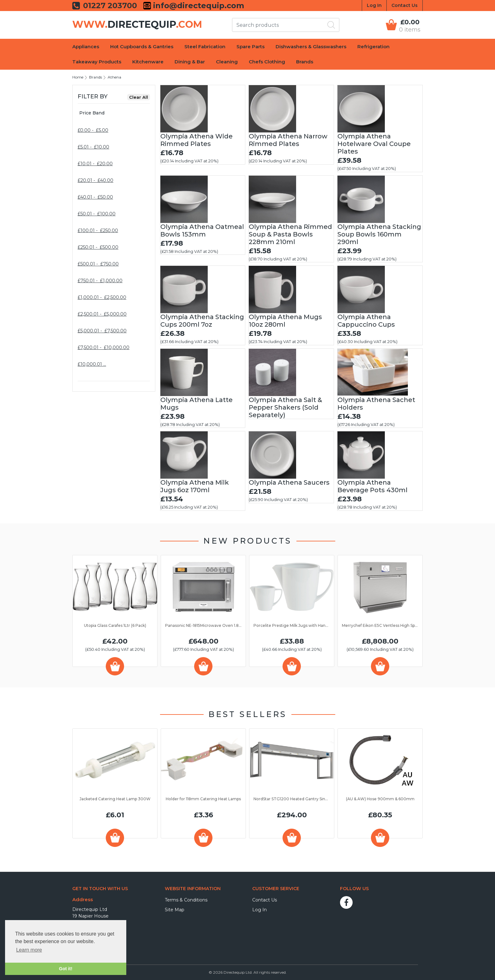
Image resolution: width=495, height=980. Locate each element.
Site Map (175, 910)
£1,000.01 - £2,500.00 (102, 297)
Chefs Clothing (267, 62)
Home (78, 77)
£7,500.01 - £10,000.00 (104, 347)
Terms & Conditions (186, 900)
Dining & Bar (190, 62)
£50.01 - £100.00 (97, 214)
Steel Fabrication (205, 47)
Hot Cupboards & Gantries (142, 47)
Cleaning (227, 62)
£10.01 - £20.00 (95, 164)
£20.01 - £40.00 (95, 180)
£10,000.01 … (92, 364)
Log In (374, 5)
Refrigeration (373, 47)
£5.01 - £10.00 (93, 147)
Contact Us (405, 5)
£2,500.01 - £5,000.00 (102, 314)
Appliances (86, 47)
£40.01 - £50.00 (95, 197)
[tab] (114, 113)
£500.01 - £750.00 (98, 264)
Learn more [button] (29, 950)
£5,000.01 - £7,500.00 (102, 331)
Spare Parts (250, 47)
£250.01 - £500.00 (98, 247)
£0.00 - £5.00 (93, 130)
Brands (305, 62)
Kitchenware (148, 62)
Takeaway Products (97, 62)
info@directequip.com (197, 6)
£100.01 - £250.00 (98, 230)
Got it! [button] (66, 969)
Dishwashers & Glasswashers (311, 47)
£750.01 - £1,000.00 (100, 281)
